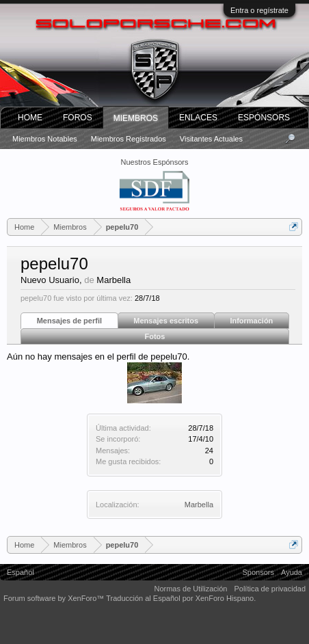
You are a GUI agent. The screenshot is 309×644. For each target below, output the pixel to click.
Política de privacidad (270, 589)
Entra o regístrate (259, 10)
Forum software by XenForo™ (55, 598)
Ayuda (292, 572)
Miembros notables (45, 139)
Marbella (199, 505)
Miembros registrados (129, 139)
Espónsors (264, 118)
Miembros (136, 118)
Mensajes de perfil (69, 321)
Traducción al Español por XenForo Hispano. (181, 598)
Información (251, 321)
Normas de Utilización (190, 589)
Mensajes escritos (166, 321)
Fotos (155, 336)
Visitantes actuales (211, 139)
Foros (78, 118)
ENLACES (198, 118)
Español (21, 572)
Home (30, 118)
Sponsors (258, 572)
